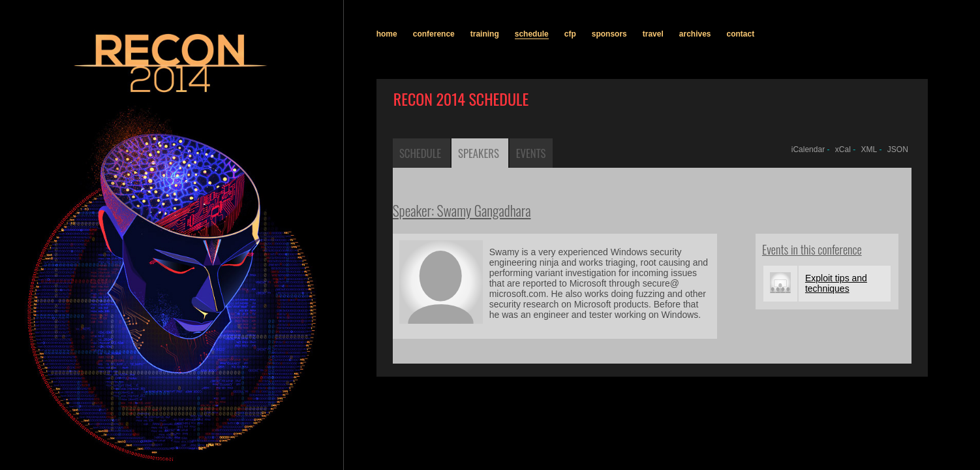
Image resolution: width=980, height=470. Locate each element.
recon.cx (142, 460)
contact (741, 34)
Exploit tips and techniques (836, 283)
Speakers (479, 153)
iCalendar (808, 149)
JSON (898, 149)
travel (653, 34)
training (485, 34)
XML (869, 149)
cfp (570, 34)
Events (531, 153)
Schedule (420, 153)
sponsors (609, 34)
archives (695, 34)
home (387, 34)
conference (434, 34)
